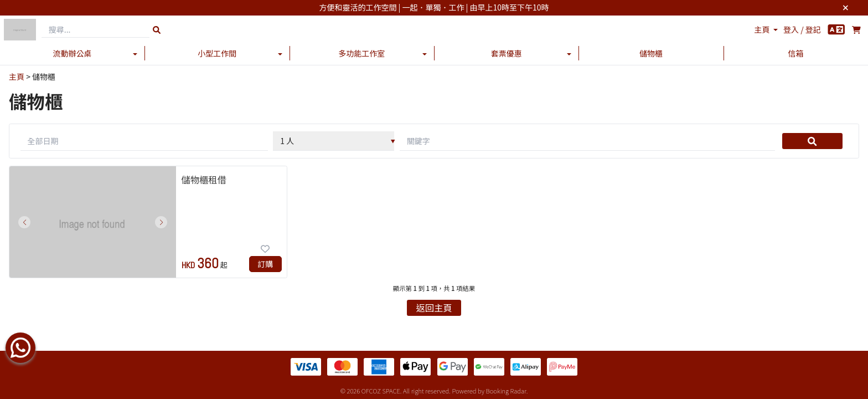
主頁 (762, 29)
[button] (24, 222)
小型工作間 (217, 53)
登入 (791, 29)
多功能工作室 (361, 53)
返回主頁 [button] (434, 308)
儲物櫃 (651, 53)
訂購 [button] (265, 264)
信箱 (795, 53)
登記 (813, 29)
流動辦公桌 (73, 53)
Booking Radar (506, 391)
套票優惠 (507, 53)
